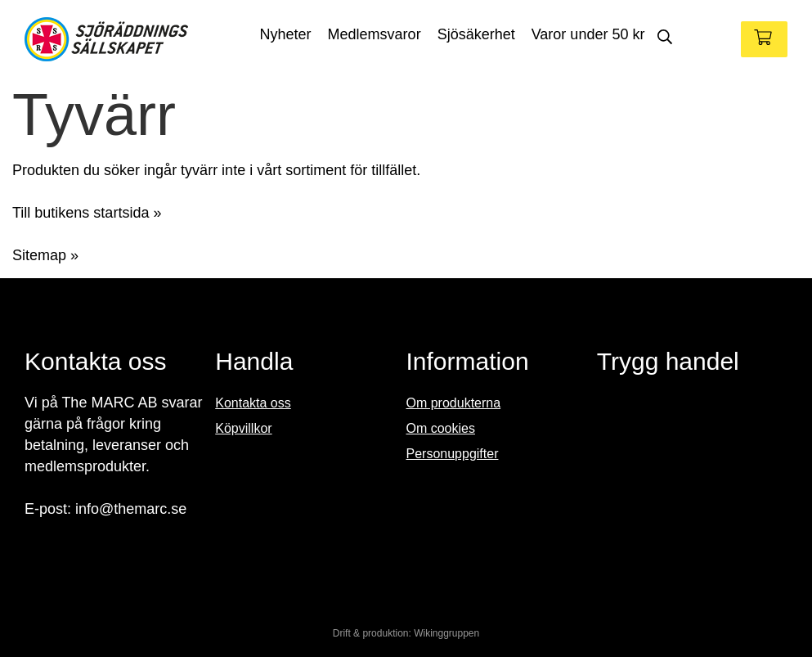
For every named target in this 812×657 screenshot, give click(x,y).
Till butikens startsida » (87, 213)
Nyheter (286, 34)
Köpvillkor (243, 428)
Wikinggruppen (446, 633)
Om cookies (441, 428)
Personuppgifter (453, 454)
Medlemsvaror (375, 34)
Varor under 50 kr (588, 34)
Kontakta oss (253, 403)
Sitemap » (45, 255)
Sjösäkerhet (476, 34)
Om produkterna (454, 403)
